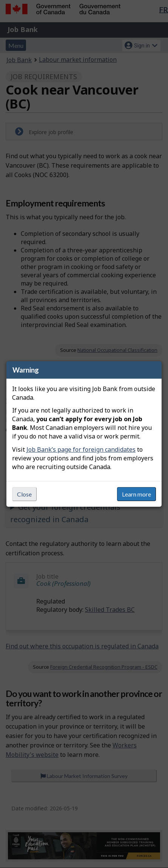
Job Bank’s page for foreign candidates (81, 449)
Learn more (136, 494)
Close (24, 494)
